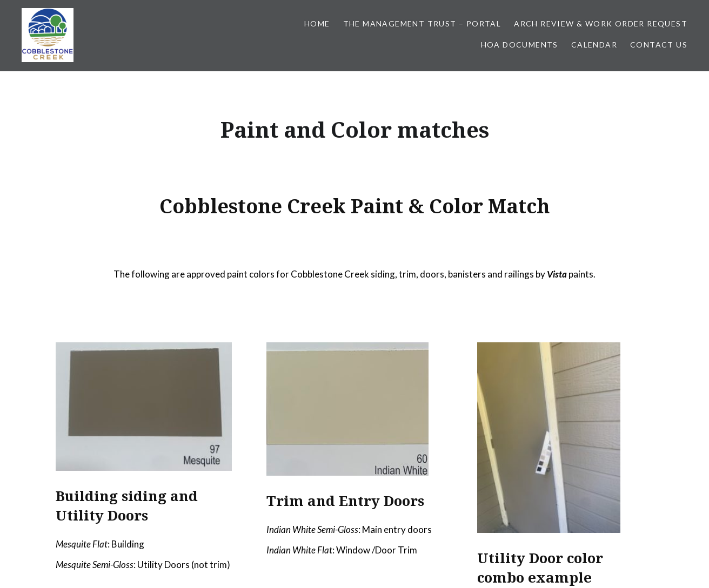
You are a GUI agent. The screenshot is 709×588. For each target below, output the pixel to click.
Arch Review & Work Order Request (601, 23)
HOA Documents (520, 45)
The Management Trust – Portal (422, 23)
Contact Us (659, 45)
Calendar (594, 45)
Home (317, 23)
